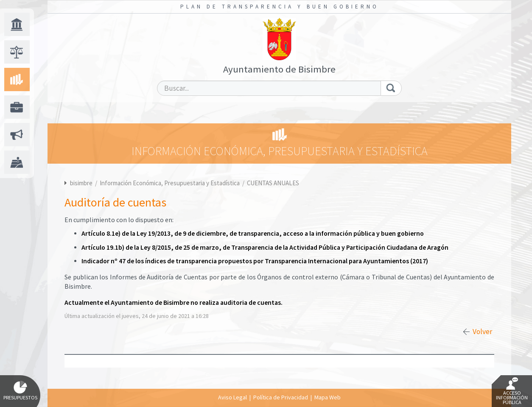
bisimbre (81, 183)
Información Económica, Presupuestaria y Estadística (170, 183)
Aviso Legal (232, 397)
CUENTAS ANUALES (273, 183)
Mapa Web (328, 397)
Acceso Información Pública (512, 391)
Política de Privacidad (281, 397)
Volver (482, 332)
